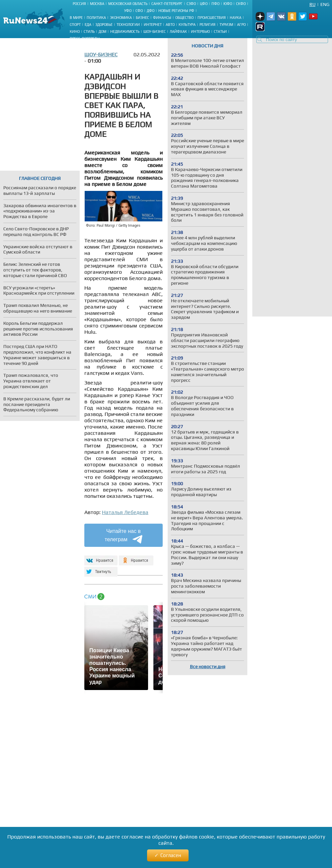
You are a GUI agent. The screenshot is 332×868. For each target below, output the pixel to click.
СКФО (241, 4)
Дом (102, 31)
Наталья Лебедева (125, 512)
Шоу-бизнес (155, 31)
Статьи (220, 31)
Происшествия (212, 18)
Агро (241, 25)
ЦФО (204, 4)
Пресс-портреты (85, 38)
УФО (128, 11)
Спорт (75, 25)
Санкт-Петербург (167, 4)
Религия (207, 25)
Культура (187, 25)
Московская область (128, 4)
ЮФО (228, 4)
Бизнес (142, 18)
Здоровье (104, 25)
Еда (88, 25)
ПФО (215, 4)
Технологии (128, 25)
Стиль (89, 31)
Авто (170, 25)
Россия (79, 4)
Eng (325, 4)
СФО (139, 11)
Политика (96, 18)
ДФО (151, 11)
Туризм (226, 25)
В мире (76, 18)
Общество (184, 18)
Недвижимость (125, 31)
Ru (312, 4)
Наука (236, 18)
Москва (97, 4)
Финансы (162, 18)
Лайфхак (178, 31)
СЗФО (191, 4)
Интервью (200, 31)
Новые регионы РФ (176, 11)
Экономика (121, 18)
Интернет (153, 25)
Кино (75, 31)
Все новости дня (208, 666)
